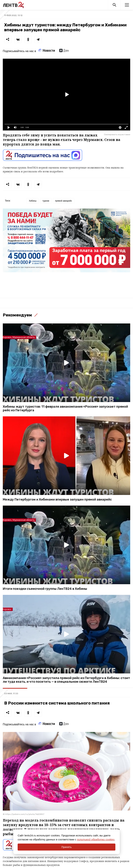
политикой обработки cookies (96, 839)
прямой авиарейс (64, 201)
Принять (67, 847)
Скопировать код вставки (117, 134)
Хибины (33, 201)
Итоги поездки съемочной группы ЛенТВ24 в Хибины (45, 589)
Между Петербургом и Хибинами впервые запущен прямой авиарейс (57, 500)
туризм (46, 201)
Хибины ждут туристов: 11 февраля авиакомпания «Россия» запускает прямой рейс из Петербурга (65, 409)
